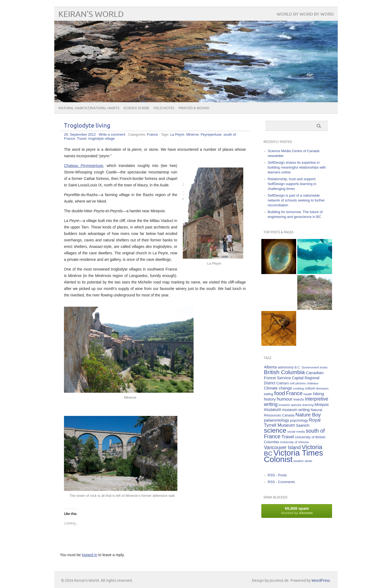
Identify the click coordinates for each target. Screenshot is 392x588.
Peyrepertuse (211, 134)
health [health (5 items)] (308, 394)
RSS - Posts (277, 475)
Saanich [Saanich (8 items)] (303, 425)
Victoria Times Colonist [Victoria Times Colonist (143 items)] (294, 456)
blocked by (297, 510)
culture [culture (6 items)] (310, 388)
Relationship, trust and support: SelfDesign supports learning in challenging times (292, 184)
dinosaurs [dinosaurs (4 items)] (322, 388)
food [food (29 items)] (279, 393)
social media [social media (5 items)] (296, 431)
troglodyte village (102, 139)
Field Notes (164, 108)
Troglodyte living (87, 126)
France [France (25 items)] (294, 393)
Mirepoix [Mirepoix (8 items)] (322, 405)
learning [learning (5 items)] (308, 405)
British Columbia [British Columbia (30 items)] (284, 372)
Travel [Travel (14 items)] (288, 437)
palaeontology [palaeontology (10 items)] (277, 420)
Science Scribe (136, 108)
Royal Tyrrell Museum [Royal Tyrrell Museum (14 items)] (292, 423)
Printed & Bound (194, 108)
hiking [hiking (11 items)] (319, 394)
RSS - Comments (281, 482)
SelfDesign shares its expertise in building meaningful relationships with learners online (297, 167)
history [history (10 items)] (270, 399)
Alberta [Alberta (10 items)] (271, 367)
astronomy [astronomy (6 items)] (286, 367)
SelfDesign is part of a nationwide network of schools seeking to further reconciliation (296, 200)
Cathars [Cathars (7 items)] (282, 383)
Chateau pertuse (84, 166)
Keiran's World (91, 14)
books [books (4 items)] (324, 367)
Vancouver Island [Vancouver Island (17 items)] (282, 447)
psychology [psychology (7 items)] (299, 420)
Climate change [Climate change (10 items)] (278, 388)
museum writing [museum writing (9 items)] (296, 410)
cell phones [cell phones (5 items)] (298, 383)
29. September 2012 (80, 134)
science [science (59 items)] (275, 430)
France (153, 134)
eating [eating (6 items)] (269, 394)
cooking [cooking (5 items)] (298, 388)
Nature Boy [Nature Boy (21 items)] (308, 415)
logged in (89, 555)
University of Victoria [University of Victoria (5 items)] (294, 442)
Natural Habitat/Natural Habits (89, 108)
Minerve (192, 134)
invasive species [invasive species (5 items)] (290, 405)
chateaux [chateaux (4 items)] (312, 383)
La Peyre (177, 134)
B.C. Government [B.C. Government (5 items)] (307, 367)
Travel (82, 139)
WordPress (321, 581)
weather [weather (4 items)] (299, 461)
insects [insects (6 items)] (299, 399)
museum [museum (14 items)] (273, 410)
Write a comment (112, 134)
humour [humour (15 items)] (285, 399)
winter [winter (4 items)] (309, 461)
